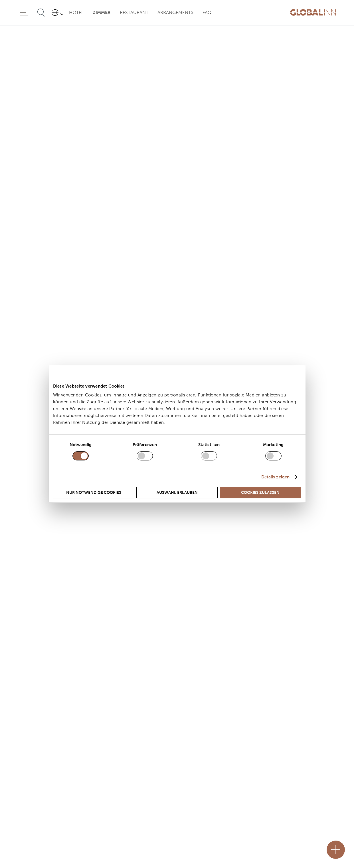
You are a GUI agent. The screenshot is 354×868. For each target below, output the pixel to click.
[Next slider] (347, 394)
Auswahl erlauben (177, 492)
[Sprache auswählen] (58, 13)
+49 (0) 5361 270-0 (38, 778)
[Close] (219, 850)
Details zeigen (275, 477)
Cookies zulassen (260, 492)
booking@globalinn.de (41, 806)
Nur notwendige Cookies (94, 492)
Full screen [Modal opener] (310, 482)
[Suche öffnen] (41, 13)
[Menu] (25, 13)
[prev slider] (7, 394)
